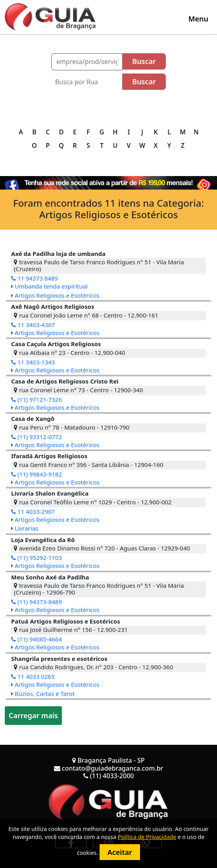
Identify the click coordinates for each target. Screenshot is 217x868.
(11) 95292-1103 (36, 558)
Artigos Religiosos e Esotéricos (55, 295)
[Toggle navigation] (198, 19)
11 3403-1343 (33, 362)
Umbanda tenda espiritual (49, 286)
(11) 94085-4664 (36, 639)
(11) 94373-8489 (36, 602)
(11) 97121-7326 (36, 399)
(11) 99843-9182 (36, 474)
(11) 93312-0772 (36, 437)
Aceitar (120, 852)
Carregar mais (33, 715)
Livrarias (25, 528)
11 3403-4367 (33, 325)
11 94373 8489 (35, 278)
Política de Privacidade (147, 837)
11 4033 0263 (33, 676)
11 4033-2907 (33, 511)
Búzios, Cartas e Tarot (43, 694)
